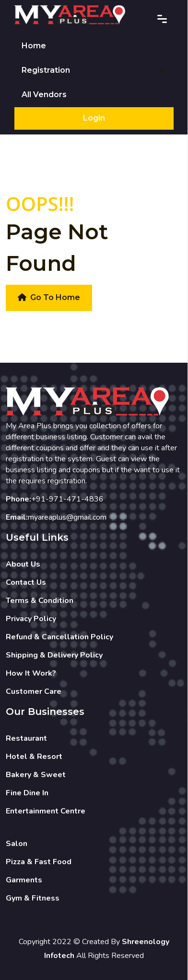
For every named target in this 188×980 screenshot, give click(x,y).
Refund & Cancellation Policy (59, 637)
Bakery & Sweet (36, 775)
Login (94, 118)
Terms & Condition (40, 601)
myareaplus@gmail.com (67, 517)
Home (34, 46)
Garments (24, 880)
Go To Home (49, 297)
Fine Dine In (27, 793)
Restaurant (26, 738)
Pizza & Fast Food (39, 862)
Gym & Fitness (33, 898)
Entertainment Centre (46, 811)
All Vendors (44, 95)
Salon (17, 844)
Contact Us (26, 582)
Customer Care (34, 691)
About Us (23, 564)
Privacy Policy (31, 619)
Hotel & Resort (34, 757)
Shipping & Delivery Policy (54, 655)
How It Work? (31, 673)
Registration (46, 70)
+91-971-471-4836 (67, 499)
